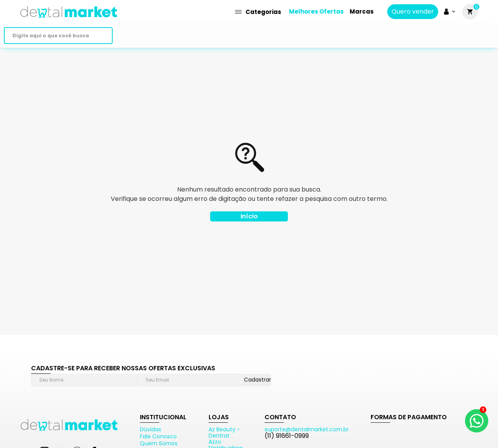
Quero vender (413, 12)
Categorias (258, 12)
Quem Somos (159, 443)
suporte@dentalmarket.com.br (307, 429)
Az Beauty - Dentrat (224, 432)
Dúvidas (151, 429)
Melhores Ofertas (316, 11)
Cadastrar (258, 380)
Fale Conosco (158, 436)
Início (249, 216)
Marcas (362, 11)
